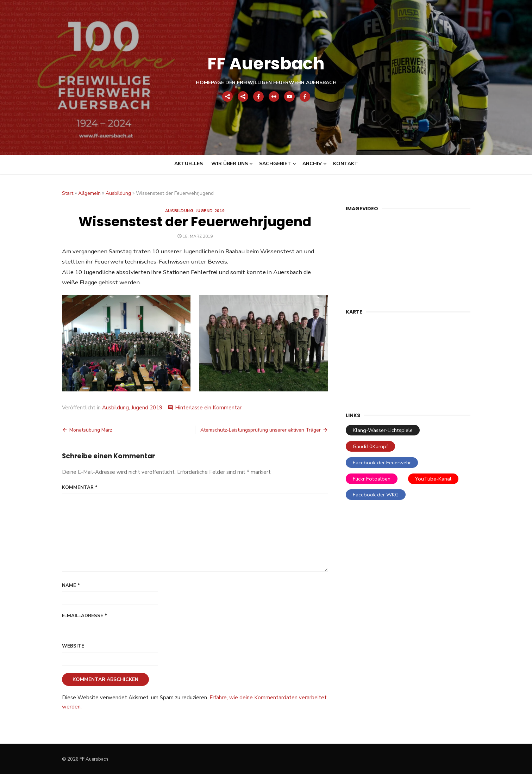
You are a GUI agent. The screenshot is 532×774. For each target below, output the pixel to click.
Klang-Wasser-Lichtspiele (383, 430)
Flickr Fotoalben (372, 479)
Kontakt (346, 164)
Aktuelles (189, 164)
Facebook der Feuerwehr (382, 463)
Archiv (312, 164)
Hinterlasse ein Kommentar (208, 408)
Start (68, 193)
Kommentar (80, 488)
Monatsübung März (91, 430)
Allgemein (89, 193)
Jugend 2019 (211, 211)
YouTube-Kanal (433, 479)
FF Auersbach (266, 64)
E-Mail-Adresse (85, 616)
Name (71, 586)
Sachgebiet (275, 164)
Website (73, 646)
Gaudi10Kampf (370, 446)
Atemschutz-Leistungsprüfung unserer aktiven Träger (261, 430)
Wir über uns (230, 164)
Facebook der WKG (376, 495)
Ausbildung (118, 193)
